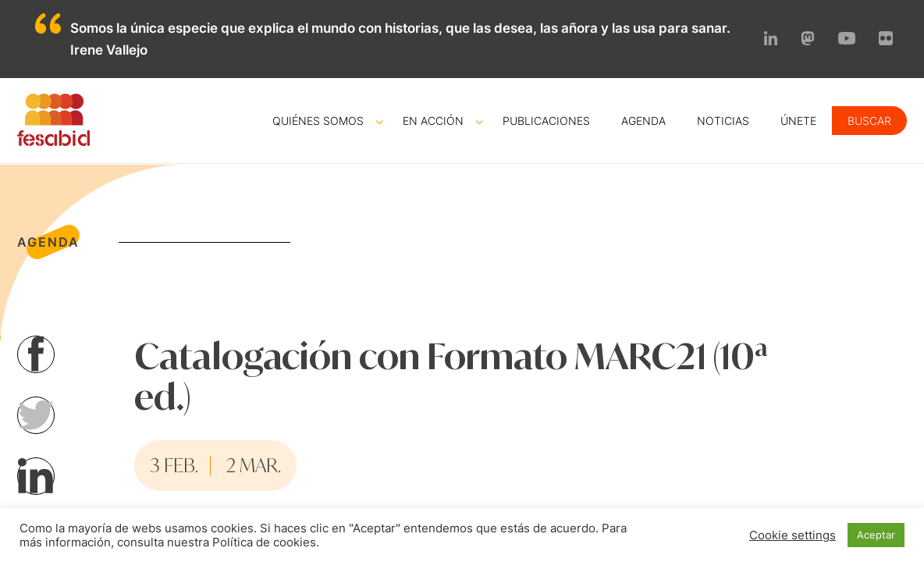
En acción (433, 121)
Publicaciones (546, 121)
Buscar (869, 121)
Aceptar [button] (876, 535)
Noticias (723, 121)
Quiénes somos (318, 121)
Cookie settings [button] (793, 535)
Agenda (643, 121)
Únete (798, 121)
